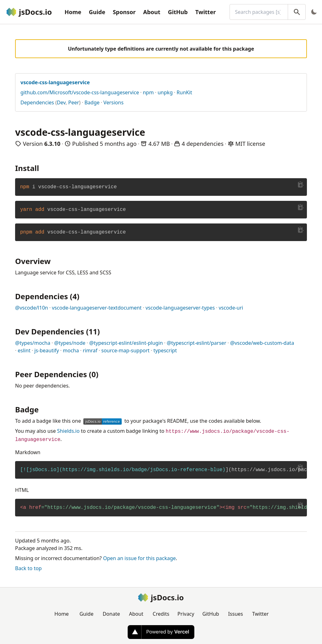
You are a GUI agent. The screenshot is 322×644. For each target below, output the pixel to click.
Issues (235, 614)
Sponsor (124, 12)
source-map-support (125, 350)
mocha (71, 350)
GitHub (178, 12)
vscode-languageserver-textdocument (97, 308)
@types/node (70, 343)
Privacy (186, 614)
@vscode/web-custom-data (262, 343)
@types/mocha (33, 343)
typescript (165, 350)
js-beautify (47, 350)
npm (148, 92)
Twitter (205, 12)
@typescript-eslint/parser (196, 343)
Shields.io (69, 431)
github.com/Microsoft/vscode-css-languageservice (80, 92)
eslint (24, 350)
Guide (97, 12)
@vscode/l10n (32, 308)
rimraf (90, 350)
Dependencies (37, 102)
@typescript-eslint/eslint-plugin (126, 343)
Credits (161, 614)
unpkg (165, 92)
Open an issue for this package (139, 558)
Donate (111, 614)
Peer (74, 102)
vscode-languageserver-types (180, 308)
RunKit (185, 92)
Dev (61, 102)
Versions (114, 102)
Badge (92, 102)
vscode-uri (231, 308)
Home (73, 12)
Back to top (28, 568)
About (152, 12)
